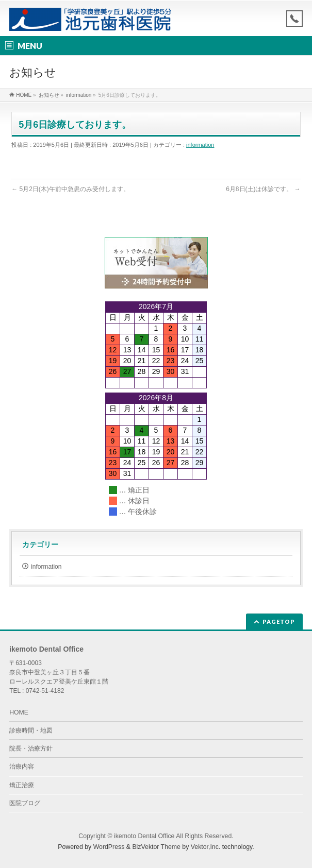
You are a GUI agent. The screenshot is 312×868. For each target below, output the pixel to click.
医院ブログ (25, 803)
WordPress (109, 847)
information (200, 145)
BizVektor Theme (156, 847)
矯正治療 (22, 785)
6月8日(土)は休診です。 (263, 189)
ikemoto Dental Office (144, 836)
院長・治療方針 (31, 748)
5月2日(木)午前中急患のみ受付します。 (70, 189)
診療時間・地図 (31, 730)
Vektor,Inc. (206, 847)
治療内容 (22, 767)
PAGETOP (279, 622)
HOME (19, 712)
